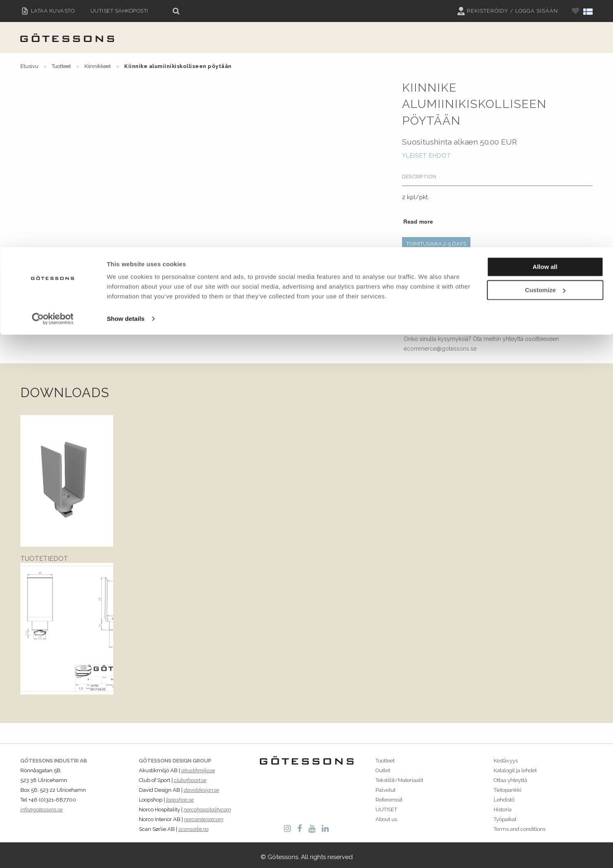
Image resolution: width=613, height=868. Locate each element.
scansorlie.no (193, 825)
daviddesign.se (201, 786)
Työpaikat (505, 816)
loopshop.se (180, 796)
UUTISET (386, 806)
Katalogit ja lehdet (515, 766)
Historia (503, 806)
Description (419, 177)
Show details (126, 71)
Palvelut (386, 786)
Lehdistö (504, 796)
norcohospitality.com (207, 806)
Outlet (383, 766)
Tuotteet (385, 757)
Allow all (545, 20)
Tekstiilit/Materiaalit (399, 776)
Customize (545, 43)
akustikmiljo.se (198, 766)
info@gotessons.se (42, 806)
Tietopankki (508, 786)
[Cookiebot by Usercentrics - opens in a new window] (53, 72)
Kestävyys (506, 757)
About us (386, 816)
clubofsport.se (190, 776)
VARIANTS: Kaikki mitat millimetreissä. (450, 260)
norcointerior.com (204, 816)
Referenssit (389, 796)
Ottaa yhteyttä (510, 776)
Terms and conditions (520, 825)
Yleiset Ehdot (426, 155)
